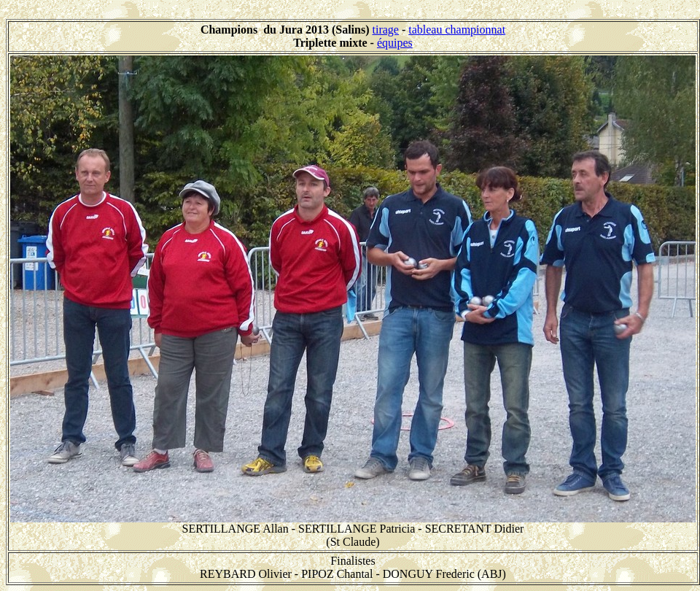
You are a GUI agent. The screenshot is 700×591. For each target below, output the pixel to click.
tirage (386, 30)
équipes (395, 43)
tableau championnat (457, 30)
